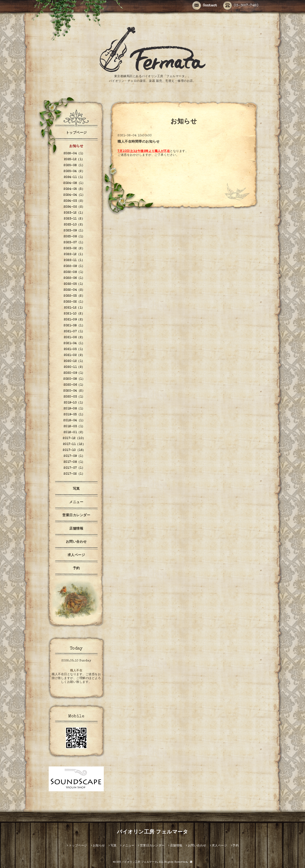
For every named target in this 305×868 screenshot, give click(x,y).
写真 (76, 489)
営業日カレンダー (76, 516)
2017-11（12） (74, 444)
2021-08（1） (74, 326)
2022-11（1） (74, 260)
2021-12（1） (74, 308)
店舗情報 (76, 529)
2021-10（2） (74, 314)
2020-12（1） (74, 361)
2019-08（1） (74, 409)
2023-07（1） (74, 243)
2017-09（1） (74, 456)
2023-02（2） (74, 249)
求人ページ (76, 555)
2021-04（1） (74, 344)
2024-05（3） (74, 189)
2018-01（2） (74, 433)
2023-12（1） (74, 213)
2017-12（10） (74, 438)
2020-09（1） (74, 373)
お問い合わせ (76, 542)
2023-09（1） (74, 231)
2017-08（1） (74, 462)
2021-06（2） (74, 338)
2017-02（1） (74, 474)
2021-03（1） (74, 349)
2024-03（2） (74, 201)
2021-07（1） (74, 332)
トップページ (76, 133)
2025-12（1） (74, 160)
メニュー (76, 502)
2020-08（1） (74, 379)
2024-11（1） (74, 177)
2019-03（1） (74, 415)
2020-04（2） (74, 391)
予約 (76, 569)
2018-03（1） (74, 427)
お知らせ (76, 146)
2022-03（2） (74, 296)
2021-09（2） (74, 320)
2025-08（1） (74, 166)
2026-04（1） (74, 154)
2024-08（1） (74, 183)
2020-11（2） (74, 367)
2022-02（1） (74, 302)
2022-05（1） (74, 284)
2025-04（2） (74, 171)
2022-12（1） (74, 255)
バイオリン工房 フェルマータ (152, 832)
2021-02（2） (74, 355)
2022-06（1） (74, 278)
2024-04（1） (74, 195)
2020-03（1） (74, 397)
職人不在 (76, 671)
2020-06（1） (74, 385)
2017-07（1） (74, 468)
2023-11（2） (74, 219)
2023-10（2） (74, 225)
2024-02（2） (74, 207)
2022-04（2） (74, 290)
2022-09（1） (74, 266)
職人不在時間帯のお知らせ (139, 142)
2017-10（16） (74, 450)
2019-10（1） (74, 403)
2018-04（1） (74, 421)
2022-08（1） (74, 272)
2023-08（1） (74, 237)
